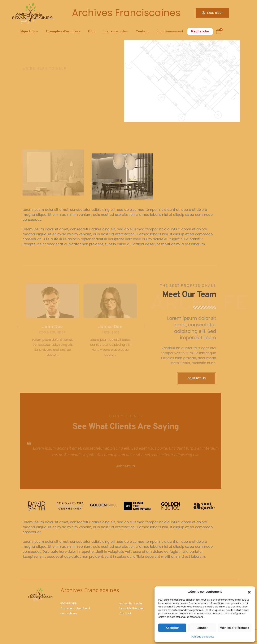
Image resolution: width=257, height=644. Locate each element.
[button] (249, 592)
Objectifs (27, 32)
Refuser (202, 628)
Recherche (200, 32)
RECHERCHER (69, 603)
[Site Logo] (32, 14)
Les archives (69, 613)
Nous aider (212, 13)
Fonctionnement (170, 32)
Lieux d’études (116, 32)
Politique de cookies (203, 637)
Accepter (172, 628)
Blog (92, 32)
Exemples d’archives (63, 32)
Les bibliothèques (132, 608)
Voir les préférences (235, 628)
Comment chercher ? (75, 608)
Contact (142, 32)
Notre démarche (131, 603)
